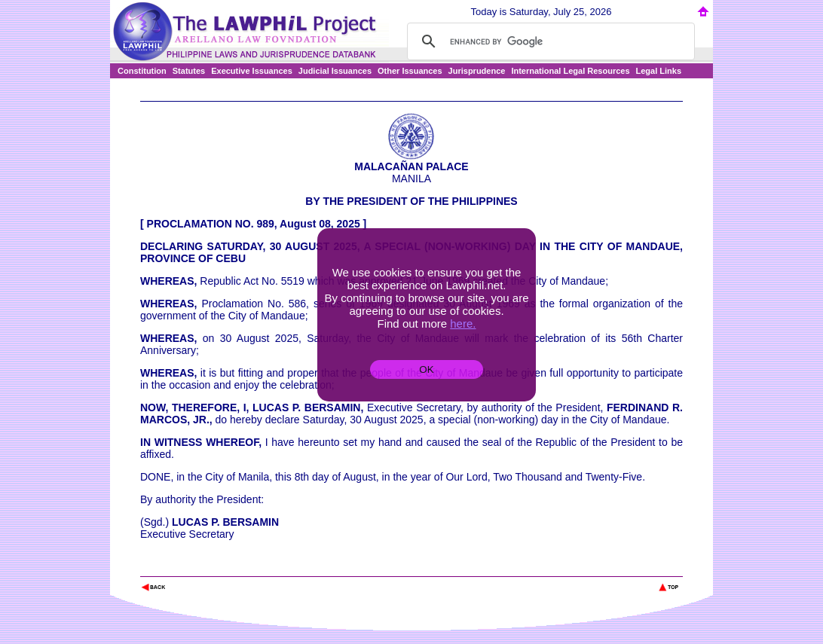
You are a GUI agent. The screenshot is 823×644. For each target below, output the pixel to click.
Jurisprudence (477, 71)
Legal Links (659, 71)
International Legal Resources (570, 71)
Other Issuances (410, 71)
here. (463, 324)
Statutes (189, 71)
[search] (549, 41)
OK (426, 369)
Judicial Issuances (335, 71)
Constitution (142, 71)
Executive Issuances (252, 71)
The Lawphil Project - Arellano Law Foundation (218, 567)
